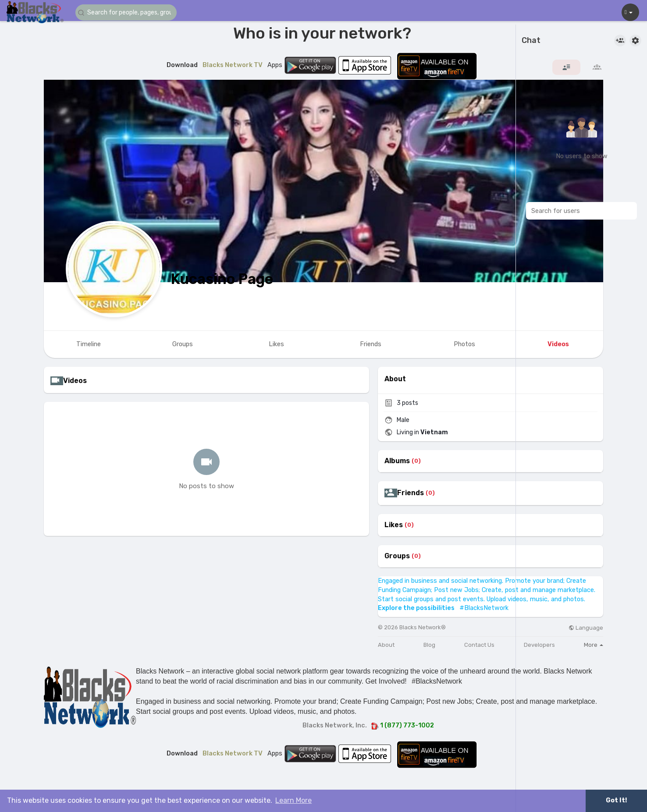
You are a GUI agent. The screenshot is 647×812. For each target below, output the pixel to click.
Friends (411, 493)
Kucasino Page (222, 279)
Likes (394, 525)
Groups (397, 556)
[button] (128, 12)
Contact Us (479, 645)
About (386, 645)
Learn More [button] (293, 800)
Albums (397, 461)
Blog (429, 645)
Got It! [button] (616, 800)
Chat (531, 41)
